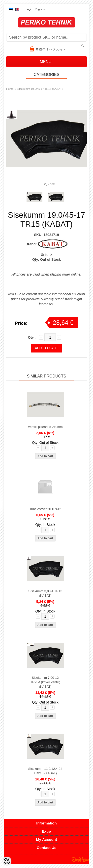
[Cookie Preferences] (7, 861)
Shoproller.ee (81, 859)
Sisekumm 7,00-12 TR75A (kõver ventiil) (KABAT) (45, 682)
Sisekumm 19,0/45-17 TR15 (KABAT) (40, 89)
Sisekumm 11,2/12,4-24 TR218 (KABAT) (45, 771)
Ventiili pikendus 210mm (45, 427)
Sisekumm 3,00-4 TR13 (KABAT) (45, 593)
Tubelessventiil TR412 (45, 509)
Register (40, 9)
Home (10, 89)
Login (29, 9)
